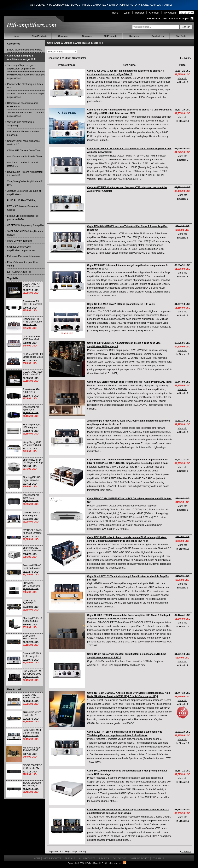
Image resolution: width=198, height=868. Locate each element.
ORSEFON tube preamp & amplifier (26, 225)
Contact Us (157, 36)
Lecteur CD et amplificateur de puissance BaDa (23, 218)
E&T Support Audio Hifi (19, 272)
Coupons (63, 36)
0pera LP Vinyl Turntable (20, 241)
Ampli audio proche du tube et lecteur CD (23, 164)
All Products (111, 36)
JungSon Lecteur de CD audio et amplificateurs (24, 193)
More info (182, 78)
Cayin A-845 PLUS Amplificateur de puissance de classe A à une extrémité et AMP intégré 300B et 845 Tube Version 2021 (129, 111)
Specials (87, 36)
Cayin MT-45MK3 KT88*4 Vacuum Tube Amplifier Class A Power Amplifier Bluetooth (127, 228)
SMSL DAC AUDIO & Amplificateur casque (25, 233)
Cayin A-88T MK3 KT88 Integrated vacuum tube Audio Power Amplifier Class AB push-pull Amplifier (129, 150)
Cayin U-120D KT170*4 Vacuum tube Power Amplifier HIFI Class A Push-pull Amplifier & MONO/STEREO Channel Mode (129, 617)
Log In (127, 13)
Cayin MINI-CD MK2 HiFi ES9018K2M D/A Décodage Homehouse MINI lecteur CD (129, 500)
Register (140, 13)
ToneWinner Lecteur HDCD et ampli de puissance (26, 114)
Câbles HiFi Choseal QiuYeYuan (24, 151)
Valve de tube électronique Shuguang (21, 124)
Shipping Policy (139, 858)
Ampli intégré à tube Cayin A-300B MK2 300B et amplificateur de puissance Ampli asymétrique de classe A (129, 422)
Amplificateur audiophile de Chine (24, 156)
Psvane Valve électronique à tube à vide (25, 86)
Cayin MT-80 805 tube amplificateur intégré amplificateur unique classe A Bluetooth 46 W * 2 (127, 267)
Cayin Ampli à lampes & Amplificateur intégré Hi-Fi (22, 57)
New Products (40, 36)
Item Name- (130, 65)
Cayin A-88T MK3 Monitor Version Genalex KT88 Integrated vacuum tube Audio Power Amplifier (127, 189)
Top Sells (181, 36)
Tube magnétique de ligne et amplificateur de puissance (22, 67)
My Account (170, 13)
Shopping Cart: (157, 18)
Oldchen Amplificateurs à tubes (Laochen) (23, 133)
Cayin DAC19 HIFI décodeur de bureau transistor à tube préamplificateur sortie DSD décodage (127, 772)
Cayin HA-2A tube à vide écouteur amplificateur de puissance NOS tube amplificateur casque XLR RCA (127, 656)
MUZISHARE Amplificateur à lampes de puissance (26, 76)
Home (115, 13)
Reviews (134, 36)
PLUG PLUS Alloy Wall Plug (22, 200)
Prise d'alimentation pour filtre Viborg (22, 264)
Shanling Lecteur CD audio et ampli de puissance (25, 95)
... (182, 58)
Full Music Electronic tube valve (23, 256)
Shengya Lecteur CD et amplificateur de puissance (21, 249)
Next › (188, 58)
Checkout (154, 13)
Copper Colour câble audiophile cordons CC (23, 143)
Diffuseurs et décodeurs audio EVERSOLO (23, 105)
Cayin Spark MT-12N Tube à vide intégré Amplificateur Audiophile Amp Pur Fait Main (128, 578)
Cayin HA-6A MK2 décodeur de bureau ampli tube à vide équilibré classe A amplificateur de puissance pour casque (128, 811)
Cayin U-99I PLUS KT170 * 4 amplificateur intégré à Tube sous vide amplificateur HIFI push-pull (124, 345)
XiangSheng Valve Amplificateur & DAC (25, 183)
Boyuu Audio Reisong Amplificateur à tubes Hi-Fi (25, 174)
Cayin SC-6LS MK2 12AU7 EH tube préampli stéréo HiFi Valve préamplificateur (121, 306)
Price (183, 65)
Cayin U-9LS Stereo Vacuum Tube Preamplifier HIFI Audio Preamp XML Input (129, 382)
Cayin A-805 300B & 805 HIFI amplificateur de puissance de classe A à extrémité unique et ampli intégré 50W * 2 (126, 73)
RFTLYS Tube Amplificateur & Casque (23, 208)
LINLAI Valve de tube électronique (25, 50)
